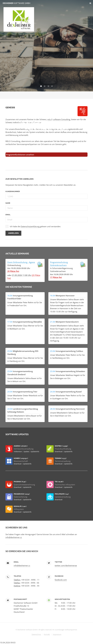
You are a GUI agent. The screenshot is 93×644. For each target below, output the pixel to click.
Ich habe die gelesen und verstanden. (35, 226)
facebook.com (61, 580)
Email (8, 215)
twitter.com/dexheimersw (66, 566)
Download (59, 451)
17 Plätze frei (56, 277)
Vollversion (18, 451)
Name (8, 203)
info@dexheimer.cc (14, 537)
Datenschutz (36, 634)
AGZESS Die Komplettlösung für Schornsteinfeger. (46, 123)
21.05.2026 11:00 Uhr (22, 275)
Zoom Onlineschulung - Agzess (21, 262)
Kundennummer (13, 191)
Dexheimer (17, 3)
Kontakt (47, 634)
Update (26, 451)
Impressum (57, 634)
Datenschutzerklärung (30, 226)
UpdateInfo (35, 451)
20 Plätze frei (13, 271)
